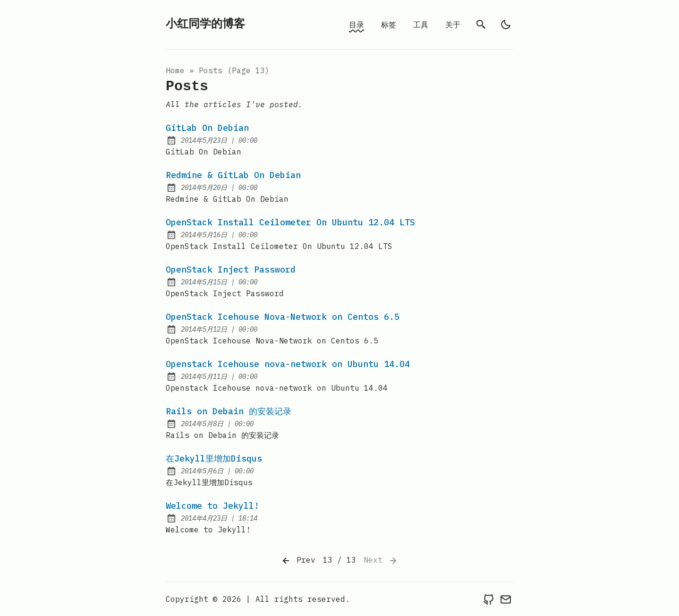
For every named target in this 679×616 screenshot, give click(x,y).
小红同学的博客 (205, 24)
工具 (421, 25)
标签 (389, 25)
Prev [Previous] (298, 561)
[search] (481, 25)
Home (175, 70)
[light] (506, 25)
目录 (356, 25)
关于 (453, 25)
